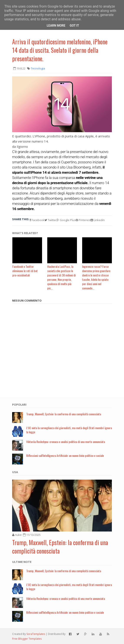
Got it (74, 26)
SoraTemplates (36, 634)
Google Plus (66, 220)
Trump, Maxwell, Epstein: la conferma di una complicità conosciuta (64, 414)
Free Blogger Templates (27, 639)
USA (15, 472)
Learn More (56, 26)
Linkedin (98, 220)
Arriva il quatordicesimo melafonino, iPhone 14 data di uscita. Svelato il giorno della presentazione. (60, 50)
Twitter (51, 220)
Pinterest (83, 220)
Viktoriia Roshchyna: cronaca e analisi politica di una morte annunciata (66, 442)
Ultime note (22, 562)
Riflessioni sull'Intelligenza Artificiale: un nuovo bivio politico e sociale (65, 455)
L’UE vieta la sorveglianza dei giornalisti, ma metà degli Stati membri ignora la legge (69, 430)
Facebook (37, 220)
